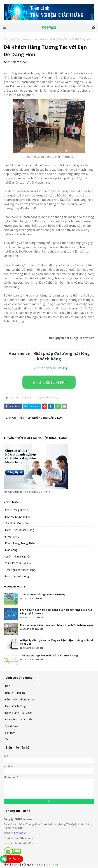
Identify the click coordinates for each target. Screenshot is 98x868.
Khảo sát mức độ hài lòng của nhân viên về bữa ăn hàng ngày (57, 625)
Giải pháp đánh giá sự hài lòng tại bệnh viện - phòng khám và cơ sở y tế (57, 642)
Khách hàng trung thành (21, 543)
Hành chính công (15, 706)
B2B (8, 686)
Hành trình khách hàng (19, 530)
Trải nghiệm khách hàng (27, 39)
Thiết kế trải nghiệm (18, 563)
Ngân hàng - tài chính (19, 713)
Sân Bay (10, 733)
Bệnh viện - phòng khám (20, 699)
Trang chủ (9, 39)
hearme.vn (20, 833)
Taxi (8, 739)
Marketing (11, 550)
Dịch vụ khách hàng (17, 517)
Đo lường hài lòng (17, 576)
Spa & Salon (12, 726)
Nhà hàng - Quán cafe (19, 719)
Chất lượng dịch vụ (17, 510)
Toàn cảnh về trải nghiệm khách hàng (43, 594)
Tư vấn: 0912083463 (49, 382)
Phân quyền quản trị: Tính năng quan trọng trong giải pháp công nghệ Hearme (56, 612)
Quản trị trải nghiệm (21, 398)
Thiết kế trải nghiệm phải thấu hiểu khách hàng (49, 656)
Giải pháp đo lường (17, 523)
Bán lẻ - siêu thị (15, 693)
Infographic (12, 536)
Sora (16, 864)
